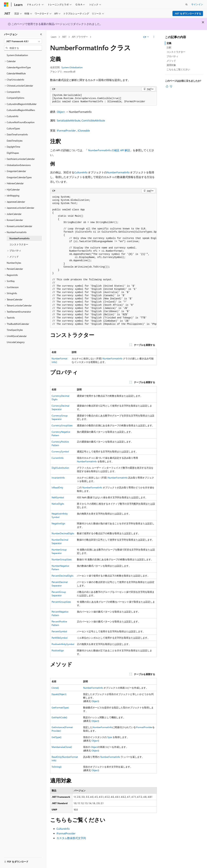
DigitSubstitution (60, 468)
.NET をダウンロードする (188, 13)
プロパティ (172, 56)
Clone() (55, 688)
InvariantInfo (58, 478)
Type (110, 737)
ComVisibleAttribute (93, 120)
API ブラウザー (80, 37)
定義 (169, 43)
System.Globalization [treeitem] (17, 55)
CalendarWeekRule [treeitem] (16, 73)
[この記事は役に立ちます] (167, 86)
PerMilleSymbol (60, 638)
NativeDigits (58, 504)
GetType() (56, 737)
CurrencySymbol (60, 451)
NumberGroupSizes (62, 559)
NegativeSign (58, 523)
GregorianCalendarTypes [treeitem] (19, 177)
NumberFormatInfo (118, 172)
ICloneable (84, 130)
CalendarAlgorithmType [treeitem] (19, 67)
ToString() (57, 767)
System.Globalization (72, 67)
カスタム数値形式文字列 (71, 838)
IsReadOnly (57, 487)
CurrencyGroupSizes (62, 425)
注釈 (169, 47)
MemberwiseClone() (62, 747)
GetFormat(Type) (60, 707)
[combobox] (23, 41)
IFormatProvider (66, 130)
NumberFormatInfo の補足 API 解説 (109, 150)
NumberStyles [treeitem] (14, 263)
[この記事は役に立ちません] (171, 86)
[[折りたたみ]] (41, 34)
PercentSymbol (59, 631)
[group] (103, 261)
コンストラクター (176, 52)
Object (61, 112)
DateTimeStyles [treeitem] (15, 141)
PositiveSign (58, 650)
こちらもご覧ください (178, 69)
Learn (54, 37)
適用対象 (171, 65)
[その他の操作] (154, 37)
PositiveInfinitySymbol (63, 644)
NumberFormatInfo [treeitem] (19, 238)
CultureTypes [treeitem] (13, 128)
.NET (64, 37)
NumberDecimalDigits (63, 533)
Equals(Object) (59, 694)
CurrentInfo (58, 458)
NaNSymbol (58, 497)
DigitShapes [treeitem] (13, 153)
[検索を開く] (187, 5)
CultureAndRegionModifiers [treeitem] (21, 110)
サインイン (197, 4)
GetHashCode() (59, 717)
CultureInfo (81, 172)
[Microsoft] (6, 5)
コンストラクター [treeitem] (19, 244)
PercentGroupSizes (61, 602)
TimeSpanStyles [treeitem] (15, 330)
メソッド (171, 61)
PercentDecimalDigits (63, 576)
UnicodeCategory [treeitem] (16, 342)
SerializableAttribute (69, 120)
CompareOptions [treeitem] (16, 98)
